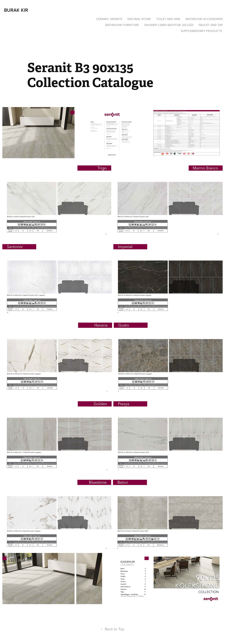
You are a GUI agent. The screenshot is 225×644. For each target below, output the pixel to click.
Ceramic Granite (109, 19)
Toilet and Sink (168, 19)
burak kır (16, 10)
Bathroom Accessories (204, 19)
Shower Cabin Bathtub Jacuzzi (169, 25)
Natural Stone (139, 19)
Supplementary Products (201, 31)
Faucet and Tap (211, 25)
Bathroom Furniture (122, 25)
